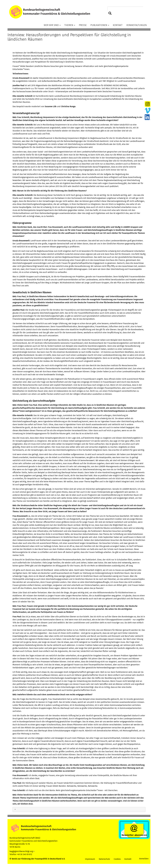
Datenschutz (104, 859)
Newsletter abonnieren (134, 835)
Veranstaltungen (136, 25)
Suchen (110, 13)
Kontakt (118, 25)
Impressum (90, 859)
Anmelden (144, 859)
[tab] (79, 809)
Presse (83, 25)
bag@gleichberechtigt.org (22, 851)
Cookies (117, 859)
